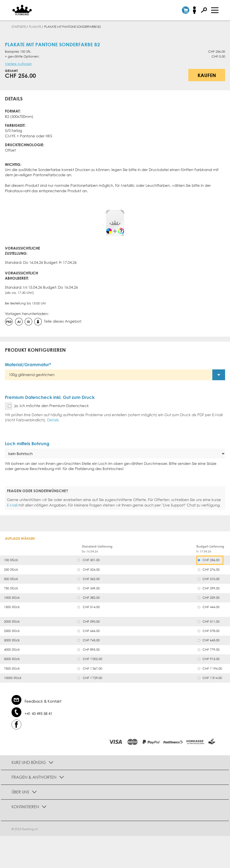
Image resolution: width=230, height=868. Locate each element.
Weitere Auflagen (18, 64)
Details (53, 420)
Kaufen (207, 75)
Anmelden (196, 10)
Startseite (19, 27)
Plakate (35, 27)
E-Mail (12, 505)
